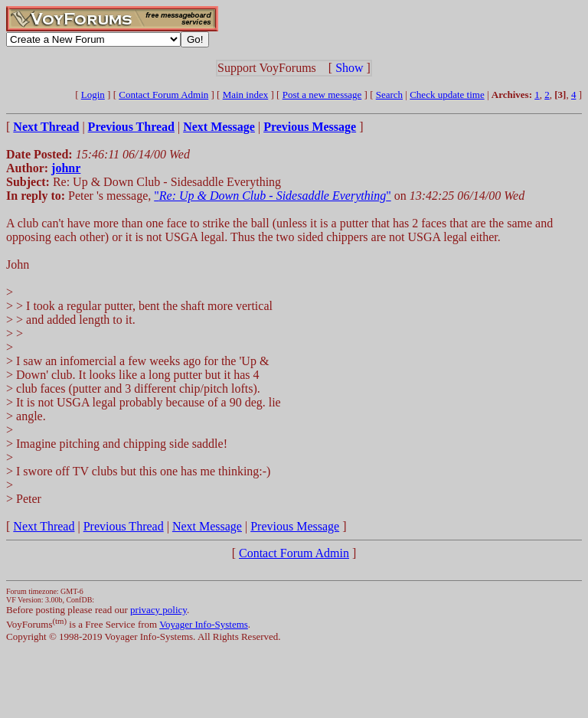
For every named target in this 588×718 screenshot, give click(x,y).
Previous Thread (124, 526)
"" (272, 196)
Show (349, 68)
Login (93, 95)
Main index (246, 95)
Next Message (207, 526)
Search (389, 95)
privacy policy (158, 610)
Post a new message (322, 95)
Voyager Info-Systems (204, 624)
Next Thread (44, 526)
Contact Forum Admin (163, 95)
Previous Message (295, 526)
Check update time (447, 95)
